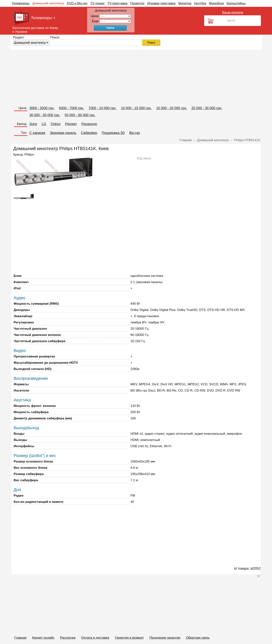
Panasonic (89, 124)
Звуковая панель (63, 133)
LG (44, 124)
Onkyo (56, 124)
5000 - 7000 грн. (71, 108)
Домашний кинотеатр (48, 3)
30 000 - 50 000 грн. (45, 115)
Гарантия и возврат (129, 638)
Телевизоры (21, 3)
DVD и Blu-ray (77, 3)
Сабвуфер (89, 133)
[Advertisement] (124, 76)
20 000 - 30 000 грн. (207, 108)
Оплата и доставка (95, 638)
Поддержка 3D (113, 133)
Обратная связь (198, 638)
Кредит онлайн (43, 638)
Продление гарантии (165, 638)
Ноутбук (200, 3)
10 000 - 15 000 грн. (136, 108)
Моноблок (216, 3)
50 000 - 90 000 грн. (80, 115)
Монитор (185, 3)
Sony (33, 124)
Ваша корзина (233, 12)
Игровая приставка (161, 3)
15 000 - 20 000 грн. (172, 108)
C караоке (37, 133)
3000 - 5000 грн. (42, 108)
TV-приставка (117, 3)
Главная (20, 638)
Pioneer (71, 124)
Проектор (137, 3)
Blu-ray (135, 133)
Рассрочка (68, 638)
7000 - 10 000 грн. (103, 108)
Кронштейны (236, 3)
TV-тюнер (97, 3)
